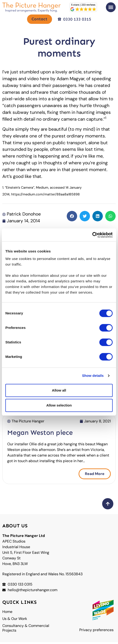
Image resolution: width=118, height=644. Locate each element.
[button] (111, 7)
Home (7, 614)
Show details (93, 376)
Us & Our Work (15, 621)
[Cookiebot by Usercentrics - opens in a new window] (92, 235)
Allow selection (59, 405)
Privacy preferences (96, 632)
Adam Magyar (71, 80)
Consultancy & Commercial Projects (26, 630)
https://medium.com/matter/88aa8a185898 (45, 196)
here (45, 80)
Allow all (59, 390)
